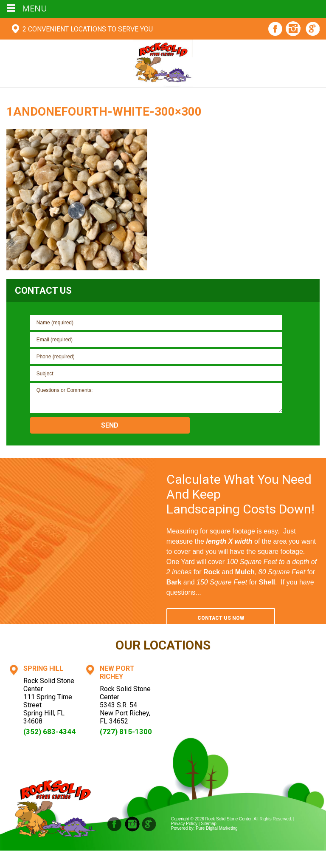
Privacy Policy (184, 824)
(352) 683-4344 (49, 732)
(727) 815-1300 (126, 732)
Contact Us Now (221, 618)
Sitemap (209, 824)
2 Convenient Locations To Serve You (88, 29)
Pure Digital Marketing (216, 828)
